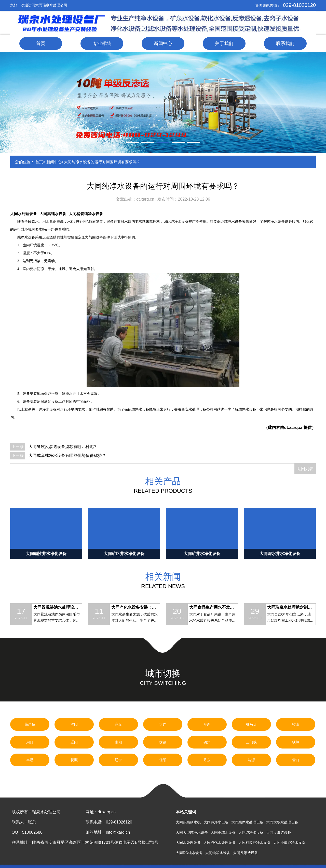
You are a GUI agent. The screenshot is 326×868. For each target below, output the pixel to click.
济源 (251, 760)
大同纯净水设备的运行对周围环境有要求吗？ (102, 162)
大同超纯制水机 (188, 822)
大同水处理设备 (24, 214)
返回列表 (305, 469)
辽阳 (74, 742)
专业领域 (102, 43)
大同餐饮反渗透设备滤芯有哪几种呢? (62, 447)
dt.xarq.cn (146, 199)
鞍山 (296, 724)
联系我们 (285, 43)
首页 (41, 43)
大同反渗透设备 (279, 832)
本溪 (30, 760)
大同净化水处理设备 (220, 843)
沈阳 (74, 724)
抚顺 (74, 760)
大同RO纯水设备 (189, 853)
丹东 (207, 760)
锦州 (207, 742)
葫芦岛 (30, 724)
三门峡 (251, 742)
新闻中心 (163, 43)
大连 (163, 724)
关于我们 (224, 43)
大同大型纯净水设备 (192, 832)
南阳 (118, 742)
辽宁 (118, 760)
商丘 (118, 724)
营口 (296, 760)
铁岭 (296, 742)
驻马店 (251, 724)
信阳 (163, 760)
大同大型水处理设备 (282, 822)
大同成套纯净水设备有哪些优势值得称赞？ (67, 455)
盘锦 (163, 742)
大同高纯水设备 (53, 214)
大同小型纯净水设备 (289, 843)
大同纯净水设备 (216, 822)
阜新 (207, 724)
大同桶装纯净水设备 (86, 214)
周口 (30, 742)
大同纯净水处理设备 (247, 822)
